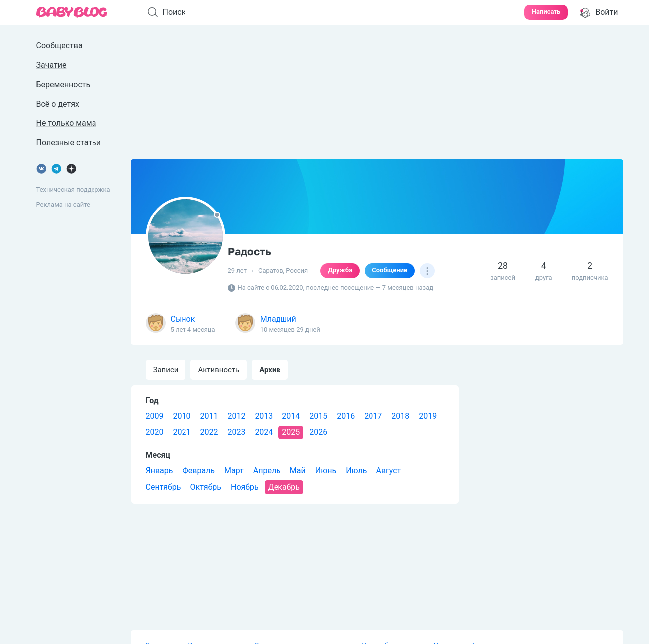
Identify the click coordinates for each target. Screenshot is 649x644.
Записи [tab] (166, 370)
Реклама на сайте (63, 204)
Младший (278, 319)
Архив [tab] (270, 370)
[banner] (72, 13)
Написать (546, 12)
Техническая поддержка (73, 189)
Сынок (183, 319)
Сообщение (390, 270)
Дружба (340, 270)
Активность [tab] (219, 370)
